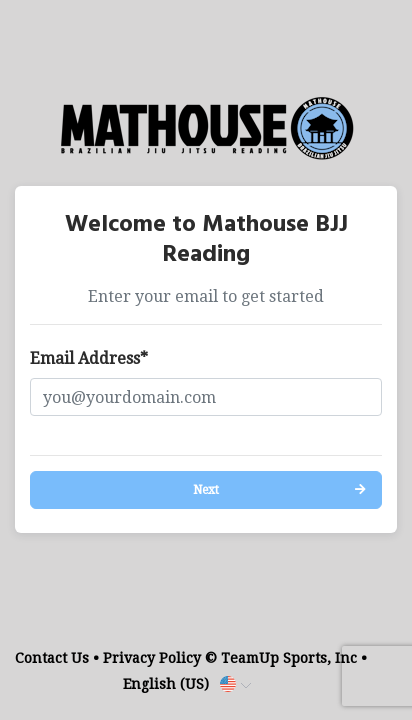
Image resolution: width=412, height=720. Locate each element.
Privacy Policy (152, 658)
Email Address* (89, 358)
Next (206, 490)
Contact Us (52, 658)
